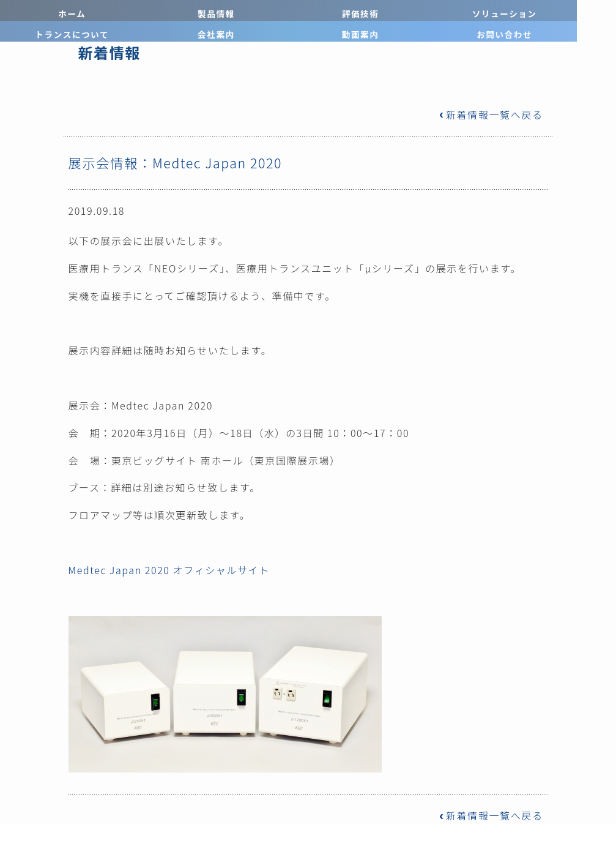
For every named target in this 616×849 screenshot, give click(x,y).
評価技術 (192, 10)
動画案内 (501, 10)
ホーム (38, 10)
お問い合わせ (577, 10)
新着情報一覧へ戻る (491, 114)
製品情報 (115, 10)
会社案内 (424, 10)
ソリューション (270, 10)
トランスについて (347, 10)
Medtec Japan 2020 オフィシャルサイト (169, 570)
